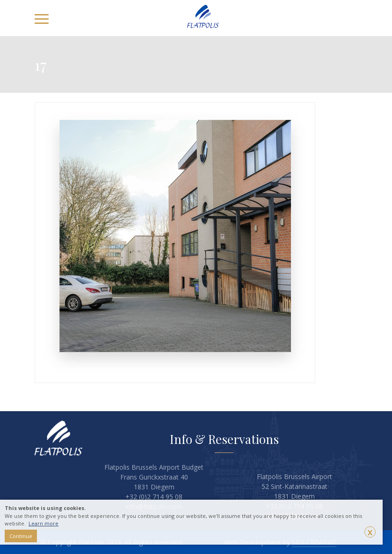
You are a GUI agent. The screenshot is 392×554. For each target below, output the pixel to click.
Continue (21, 536)
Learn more (44, 523)
